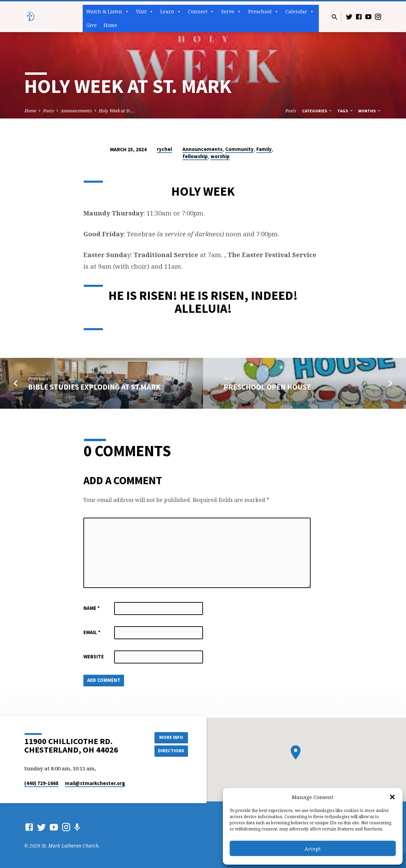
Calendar (300, 12)
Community (239, 149)
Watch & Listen (108, 12)
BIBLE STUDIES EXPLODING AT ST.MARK (94, 387)
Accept (313, 849)
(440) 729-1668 (41, 783)
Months (370, 111)
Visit (145, 12)
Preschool (263, 12)
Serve (231, 12)
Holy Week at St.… (117, 111)
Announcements (76, 111)
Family (264, 149)
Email (92, 632)
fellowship (195, 156)
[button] (392, 797)
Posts (49, 111)
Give (91, 25)
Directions (171, 751)
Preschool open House (267, 387)
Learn (171, 12)
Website (94, 656)
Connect (201, 12)
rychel (164, 149)
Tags (346, 111)
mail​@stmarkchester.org (95, 783)
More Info (171, 737)
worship (220, 156)
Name (92, 608)
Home (110, 25)
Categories (317, 111)
